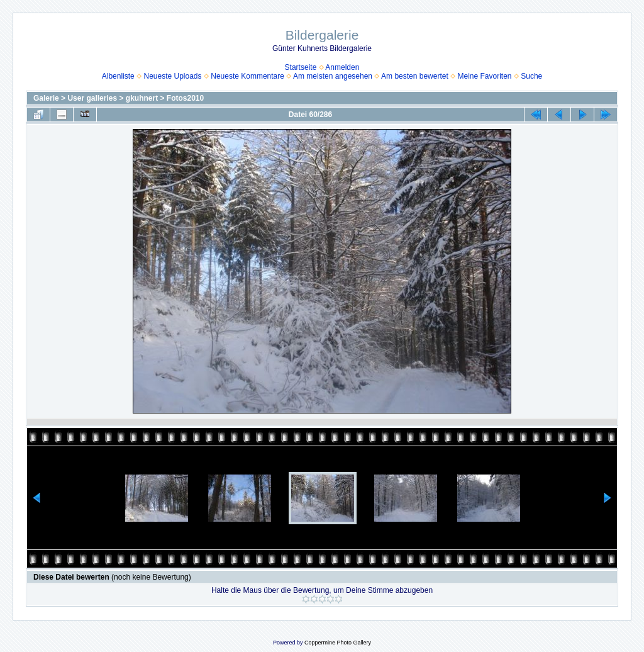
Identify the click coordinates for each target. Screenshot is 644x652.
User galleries (92, 98)
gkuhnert (142, 98)
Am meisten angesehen (333, 76)
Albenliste (118, 76)
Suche (531, 76)
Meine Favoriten (484, 76)
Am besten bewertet (415, 76)
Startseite (301, 67)
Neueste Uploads (172, 76)
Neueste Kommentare (247, 76)
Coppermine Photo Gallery (338, 643)
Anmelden (342, 67)
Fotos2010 (185, 98)
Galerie (46, 98)
